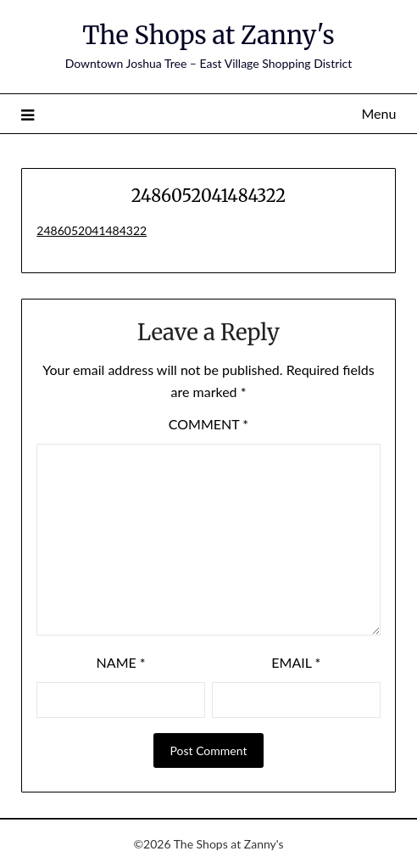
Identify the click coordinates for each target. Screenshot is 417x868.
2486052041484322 (92, 230)
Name (121, 662)
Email (296, 662)
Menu (378, 113)
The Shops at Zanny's (208, 35)
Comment (208, 424)
